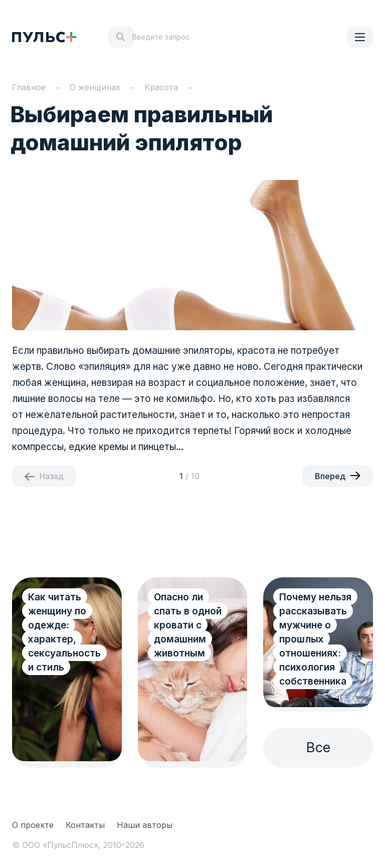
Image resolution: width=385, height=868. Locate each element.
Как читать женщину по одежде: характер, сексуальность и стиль (64, 632)
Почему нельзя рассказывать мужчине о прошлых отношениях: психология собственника (315, 639)
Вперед (330, 476)
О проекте (33, 825)
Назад (52, 476)
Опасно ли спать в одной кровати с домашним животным (188, 625)
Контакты (85, 825)
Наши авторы (145, 825)
